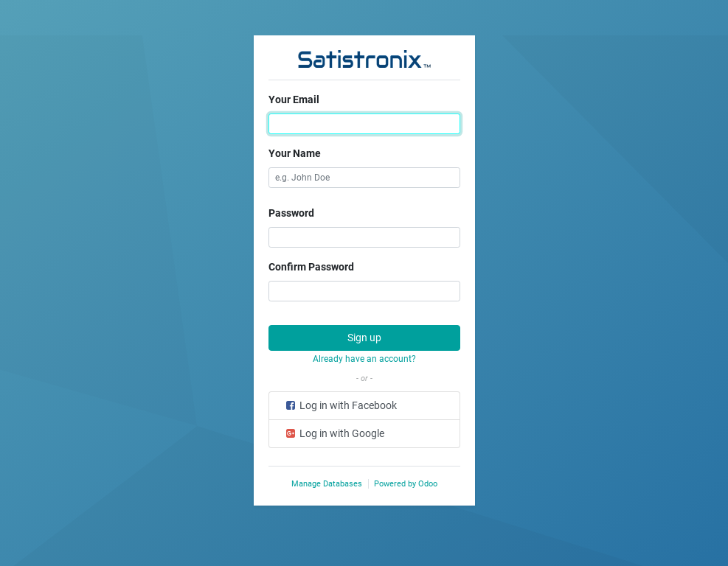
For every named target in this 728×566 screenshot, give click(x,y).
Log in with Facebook (340, 405)
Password (291, 213)
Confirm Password (311, 267)
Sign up (364, 338)
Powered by (406, 484)
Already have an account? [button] (364, 359)
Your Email (294, 99)
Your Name (295, 153)
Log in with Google (334, 433)
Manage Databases (327, 484)
